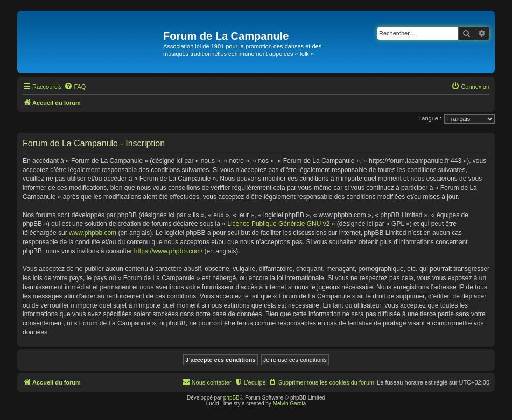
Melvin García (290, 404)
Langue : (430, 118)
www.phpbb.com (93, 233)
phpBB (232, 398)
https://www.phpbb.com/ (168, 251)
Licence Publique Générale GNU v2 (278, 224)
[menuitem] (75, 87)
